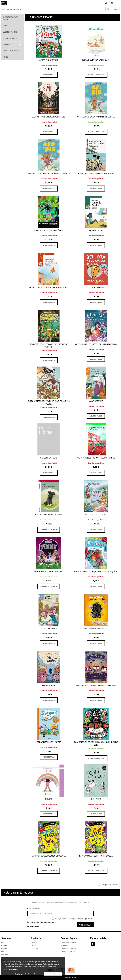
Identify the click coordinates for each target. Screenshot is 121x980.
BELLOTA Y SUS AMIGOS (96, 287)
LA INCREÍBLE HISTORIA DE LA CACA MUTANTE (49, 287)
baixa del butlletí (33, 926)
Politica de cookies (68, 951)
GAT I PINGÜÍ (96, 799)
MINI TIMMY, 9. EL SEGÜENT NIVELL (49, 572)
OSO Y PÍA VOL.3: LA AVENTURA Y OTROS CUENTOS (49, 174)
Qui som (5, 954)
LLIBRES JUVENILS (10, 38)
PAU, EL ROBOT (49, 685)
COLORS (49, 799)
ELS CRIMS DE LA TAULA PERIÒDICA (49, 230)
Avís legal (64, 945)
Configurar (19, 974)
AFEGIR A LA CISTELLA (96, 75)
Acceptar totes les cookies (53, 974)
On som (34, 945)
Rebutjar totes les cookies (33, 974)
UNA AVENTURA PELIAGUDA (96, 628)
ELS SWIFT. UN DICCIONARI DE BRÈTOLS (49, 117)
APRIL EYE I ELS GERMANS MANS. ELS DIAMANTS (96, 685)
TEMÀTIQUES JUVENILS (12, 51)
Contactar (35, 948)
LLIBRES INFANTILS (10, 32)
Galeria (4, 951)
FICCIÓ (6, 26)
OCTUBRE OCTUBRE (49, 458)
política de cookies (11, 970)
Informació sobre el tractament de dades (42, 922)
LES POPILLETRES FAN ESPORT (49, 742)
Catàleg (4, 945)
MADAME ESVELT (96, 401)
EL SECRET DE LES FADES (96, 515)
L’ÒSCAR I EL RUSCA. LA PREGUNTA (96, 60)
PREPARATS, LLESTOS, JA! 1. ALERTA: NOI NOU (96, 458)
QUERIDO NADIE (96, 230)
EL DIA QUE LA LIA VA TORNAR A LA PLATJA (96, 174)
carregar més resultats (110, 885)
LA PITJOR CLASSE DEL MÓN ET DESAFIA (49, 856)
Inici (3, 942)
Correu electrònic (34, 909)
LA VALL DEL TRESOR (49, 628)
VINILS (6, 57)
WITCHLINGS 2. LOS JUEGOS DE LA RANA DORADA (96, 344)
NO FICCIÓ (7, 44)
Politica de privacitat (68, 948)
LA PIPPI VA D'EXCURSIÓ (49, 60)
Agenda (4, 948)
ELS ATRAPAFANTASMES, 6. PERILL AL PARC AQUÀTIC (96, 572)
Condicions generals (68, 942)
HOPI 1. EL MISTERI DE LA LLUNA (49, 515)
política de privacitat (85, 919)
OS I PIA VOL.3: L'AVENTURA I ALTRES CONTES (96, 117)
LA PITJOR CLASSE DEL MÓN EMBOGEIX (96, 856)
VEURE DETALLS (49, 75)
